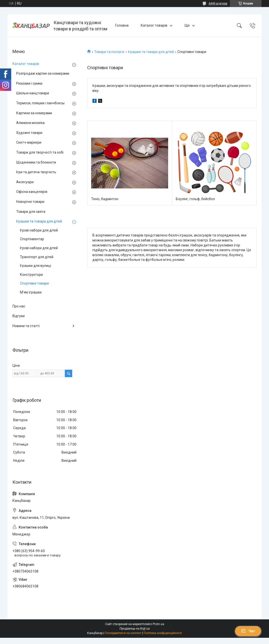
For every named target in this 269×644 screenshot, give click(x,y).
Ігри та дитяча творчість (36, 172)
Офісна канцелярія (32, 192)
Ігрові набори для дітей (39, 230)
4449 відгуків (218, 3)
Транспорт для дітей (37, 257)
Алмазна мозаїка (30, 123)
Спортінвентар (32, 239)
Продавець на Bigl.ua (135, 629)
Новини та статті (26, 326)
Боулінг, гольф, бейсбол (195, 199)
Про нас (19, 306)
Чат (248, 631)
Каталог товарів (154, 25)
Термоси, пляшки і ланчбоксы (40, 103)
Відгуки (19, 316)
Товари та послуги (109, 52)
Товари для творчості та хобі (40, 152)
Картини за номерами (34, 113)
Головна (122, 25)
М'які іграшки (31, 292)
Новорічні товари (30, 202)
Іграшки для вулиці (35, 266)
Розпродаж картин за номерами (43, 73)
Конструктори (31, 275)
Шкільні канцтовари (33, 93)
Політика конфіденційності (163, 633)
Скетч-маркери (29, 142)
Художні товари (29, 133)
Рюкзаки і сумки (29, 83)
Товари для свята (31, 212)
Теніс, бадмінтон (105, 199)
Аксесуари (25, 182)
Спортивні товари (34, 283)
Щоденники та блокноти (36, 162)
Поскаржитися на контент (123, 633)
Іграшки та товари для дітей (151, 52)
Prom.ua (158, 624)
